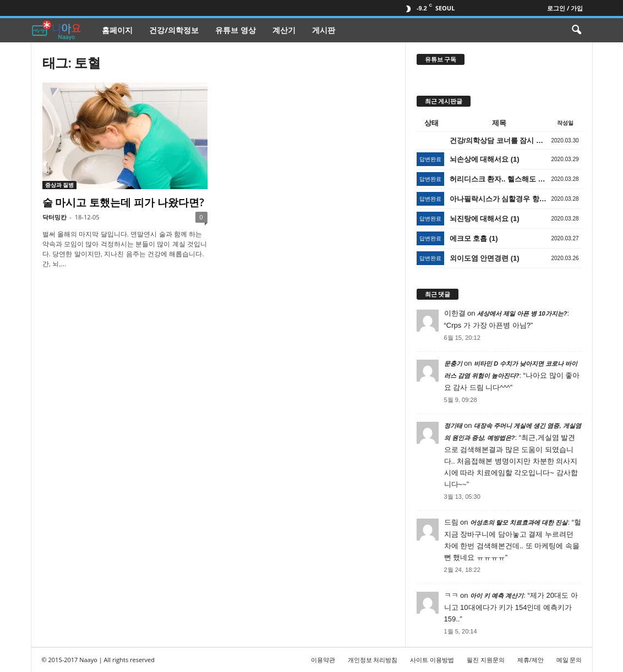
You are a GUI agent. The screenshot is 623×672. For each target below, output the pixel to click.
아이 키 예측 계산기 (497, 596)
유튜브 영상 (236, 30)
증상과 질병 (60, 185)
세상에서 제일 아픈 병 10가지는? (522, 313)
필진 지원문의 (486, 660)
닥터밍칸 (54, 217)
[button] (576, 30)
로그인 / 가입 (565, 8)
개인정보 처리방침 (373, 660)
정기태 (453, 426)
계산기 (284, 30)
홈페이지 (117, 30)
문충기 (453, 363)
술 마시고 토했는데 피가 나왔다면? (123, 202)
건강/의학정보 (174, 30)
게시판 (324, 30)
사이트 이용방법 (432, 660)
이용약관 (323, 660)
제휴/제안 (531, 660)
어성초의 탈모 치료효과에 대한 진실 (519, 522)
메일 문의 (569, 660)
